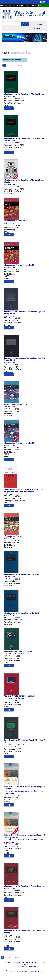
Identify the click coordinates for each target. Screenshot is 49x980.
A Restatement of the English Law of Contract (21, 575)
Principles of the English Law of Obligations (20, 696)
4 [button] (32, 44)
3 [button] (28, 44)
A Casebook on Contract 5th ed (15, 536)
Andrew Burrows (10, 96)
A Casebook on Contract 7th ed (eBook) (19, 265)
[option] (24, 37)
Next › (13, 65)
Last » (19, 65)
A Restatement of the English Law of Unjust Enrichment (25, 886)
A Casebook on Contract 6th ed (15, 405)
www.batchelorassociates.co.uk (31, 971)
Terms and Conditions (12, 962)
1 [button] (21, 44)
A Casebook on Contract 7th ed (15, 221)
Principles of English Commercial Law (18, 652)
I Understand (43, 6)
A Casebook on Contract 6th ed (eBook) (19, 443)
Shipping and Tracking (30, 962)
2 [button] (25, 44)
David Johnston (31, 791)
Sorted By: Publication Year (12, 60)
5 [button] (35, 44)
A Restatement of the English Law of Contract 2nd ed (24, 94)
